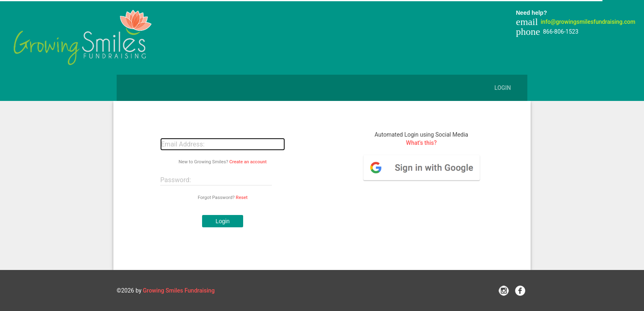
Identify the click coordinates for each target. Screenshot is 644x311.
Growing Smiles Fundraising (179, 290)
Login (503, 88)
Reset (242, 198)
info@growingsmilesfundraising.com (588, 22)
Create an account (248, 162)
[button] (223, 221)
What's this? (422, 143)
